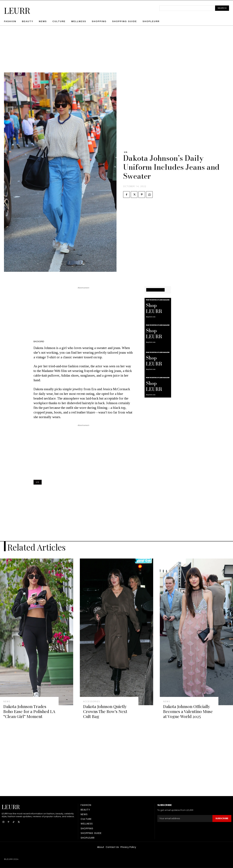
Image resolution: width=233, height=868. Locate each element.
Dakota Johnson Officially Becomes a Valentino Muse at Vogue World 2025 (188, 711)
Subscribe (222, 818)
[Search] (222, 8)
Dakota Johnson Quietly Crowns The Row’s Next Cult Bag (105, 711)
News (7, 702)
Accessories (92, 702)
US (126, 152)
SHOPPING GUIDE (155, 290)
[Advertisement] (116, 49)
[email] (185, 818)
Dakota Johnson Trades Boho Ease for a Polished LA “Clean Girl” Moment (29, 711)
